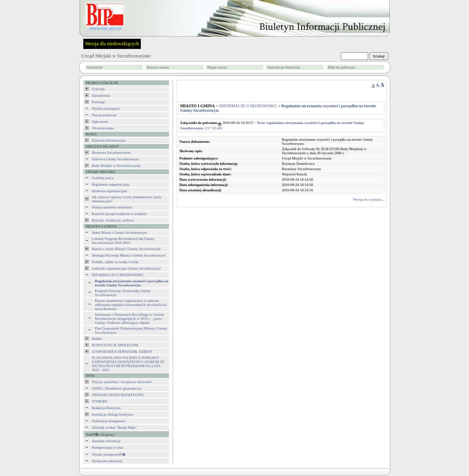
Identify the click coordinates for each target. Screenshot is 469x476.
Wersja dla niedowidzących (112, 44)
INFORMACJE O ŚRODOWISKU (118, 275)
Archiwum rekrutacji (107, 461)
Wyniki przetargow (106, 108)
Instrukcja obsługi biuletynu (112, 414)
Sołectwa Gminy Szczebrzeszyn (115, 159)
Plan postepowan (104, 115)
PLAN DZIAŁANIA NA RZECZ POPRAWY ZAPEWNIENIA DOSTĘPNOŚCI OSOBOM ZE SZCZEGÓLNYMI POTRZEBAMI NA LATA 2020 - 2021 (128, 364)
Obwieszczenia (103, 128)
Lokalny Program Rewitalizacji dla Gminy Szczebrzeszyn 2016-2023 (123, 241)
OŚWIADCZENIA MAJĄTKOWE (118, 395)
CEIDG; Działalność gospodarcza (117, 388)
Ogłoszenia (100, 122)
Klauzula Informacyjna (109, 140)
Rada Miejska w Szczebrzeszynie (116, 166)
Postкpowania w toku (108, 447)
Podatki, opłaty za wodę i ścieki (115, 262)
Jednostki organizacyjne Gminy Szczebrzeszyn (126, 268)
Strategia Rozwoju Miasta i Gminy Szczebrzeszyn (129, 255)
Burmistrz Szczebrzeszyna (111, 153)
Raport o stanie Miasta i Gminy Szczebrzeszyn (126, 249)
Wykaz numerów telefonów (112, 207)
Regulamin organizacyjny (111, 184)
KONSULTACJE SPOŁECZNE (115, 345)
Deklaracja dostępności (109, 421)
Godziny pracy (103, 178)
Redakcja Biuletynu (106, 408)
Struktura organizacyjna (109, 191)
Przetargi (98, 102)
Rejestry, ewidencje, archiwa (113, 220)
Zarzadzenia (101, 95)
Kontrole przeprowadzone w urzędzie (119, 214)
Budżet (97, 339)
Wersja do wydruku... (368, 199)
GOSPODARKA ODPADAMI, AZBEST (122, 352)
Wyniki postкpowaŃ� (109, 454)
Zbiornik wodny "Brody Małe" (114, 427)
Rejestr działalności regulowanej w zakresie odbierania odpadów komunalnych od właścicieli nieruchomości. (131, 305)
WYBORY (100, 401)
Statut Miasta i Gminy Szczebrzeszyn (119, 232)
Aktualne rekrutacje (106, 441)
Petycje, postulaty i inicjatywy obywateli (122, 382)
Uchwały (99, 89)
